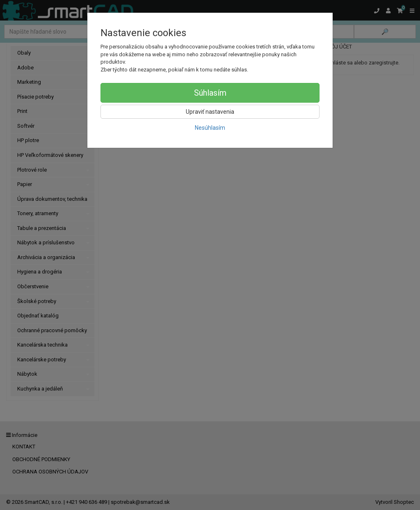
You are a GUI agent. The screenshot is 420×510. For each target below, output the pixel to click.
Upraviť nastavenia (210, 112)
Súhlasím (210, 93)
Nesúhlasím (210, 128)
